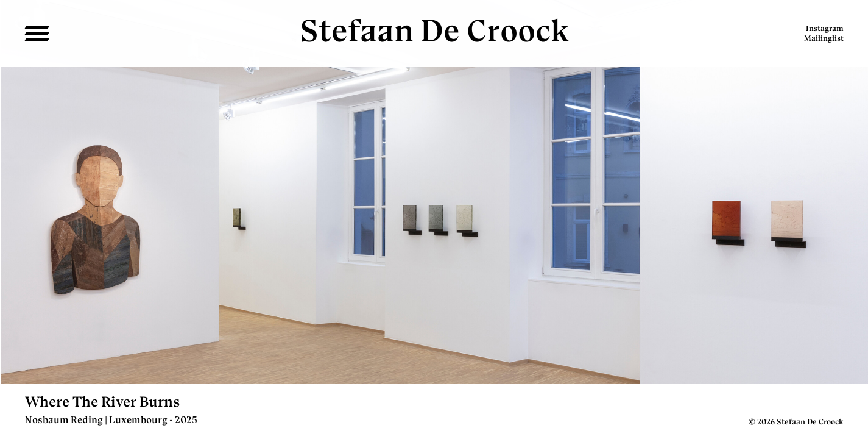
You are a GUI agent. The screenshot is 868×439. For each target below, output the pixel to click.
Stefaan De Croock (434, 30)
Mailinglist (824, 38)
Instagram (825, 28)
